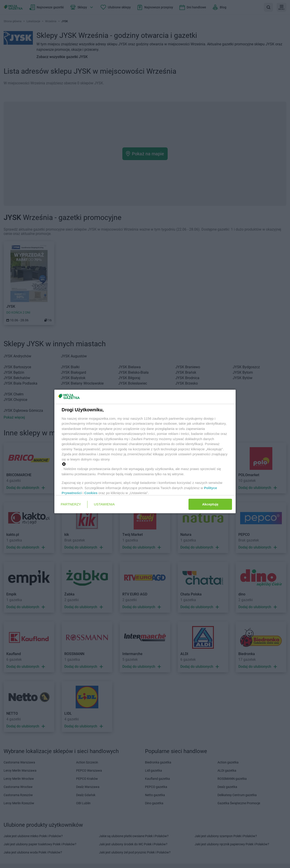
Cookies (91, 493)
